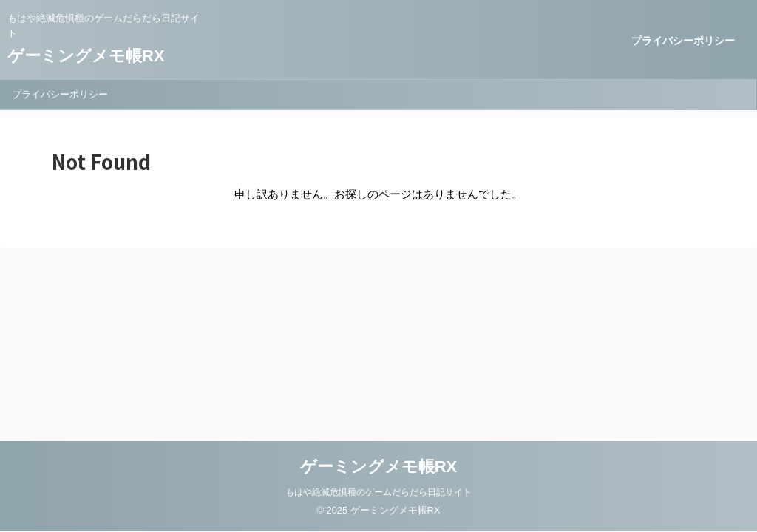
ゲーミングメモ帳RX (86, 56)
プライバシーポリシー (683, 41)
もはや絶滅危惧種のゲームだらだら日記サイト (378, 492)
